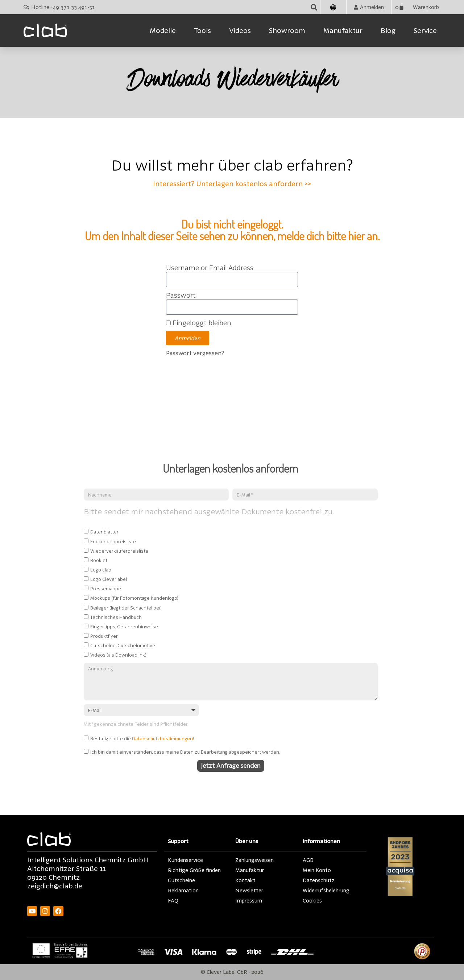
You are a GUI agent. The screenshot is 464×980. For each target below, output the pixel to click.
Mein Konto (317, 870)
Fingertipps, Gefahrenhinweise (124, 627)
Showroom (287, 30)
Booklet (99, 560)
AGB (308, 860)
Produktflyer (104, 636)
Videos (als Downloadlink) (118, 655)
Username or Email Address (210, 268)
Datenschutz (319, 880)
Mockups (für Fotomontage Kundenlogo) (134, 598)
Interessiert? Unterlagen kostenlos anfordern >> (232, 184)
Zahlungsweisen (254, 860)
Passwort (181, 295)
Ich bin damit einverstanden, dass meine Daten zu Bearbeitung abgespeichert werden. (185, 752)
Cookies (312, 901)
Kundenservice (185, 860)
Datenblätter (104, 532)
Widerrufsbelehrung (326, 890)
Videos (240, 30)
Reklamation (183, 890)
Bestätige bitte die (142, 739)
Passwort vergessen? (195, 353)
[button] (314, 7)
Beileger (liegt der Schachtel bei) (126, 608)
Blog (388, 30)
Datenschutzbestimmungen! (163, 739)
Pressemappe (106, 589)
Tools (202, 30)
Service (425, 30)
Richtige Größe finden (194, 870)
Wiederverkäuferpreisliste (119, 551)
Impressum (249, 901)
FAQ (173, 901)
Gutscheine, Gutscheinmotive (123, 645)
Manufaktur (343, 30)
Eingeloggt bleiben (199, 323)
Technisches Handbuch (116, 617)
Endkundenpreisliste (113, 541)
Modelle (163, 30)
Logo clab (101, 570)
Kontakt (245, 880)
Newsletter (249, 890)
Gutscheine (181, 880)
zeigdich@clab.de (55, 886)
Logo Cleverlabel (109, 579)
